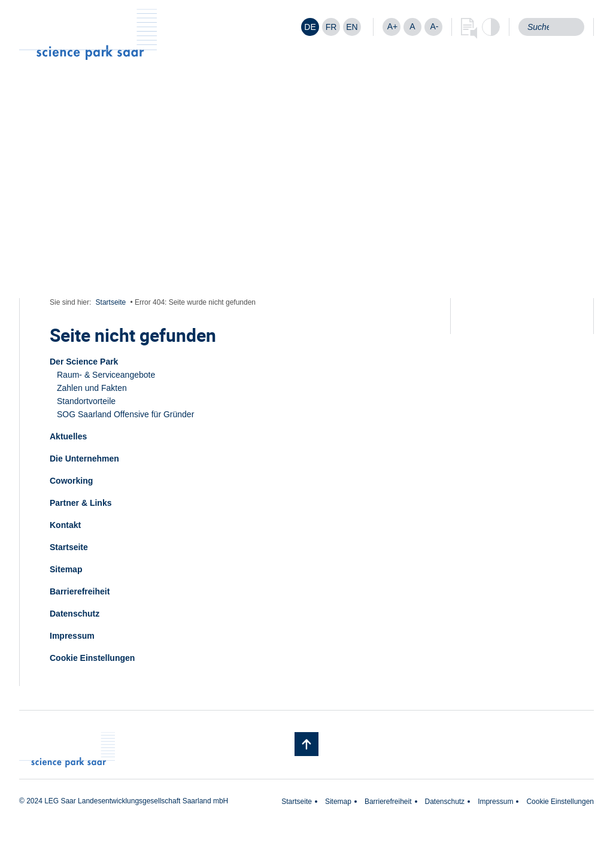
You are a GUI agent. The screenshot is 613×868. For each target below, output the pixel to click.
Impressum (72, 636)
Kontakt (65, 525)
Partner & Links (81, 503)
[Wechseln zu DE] (310, 27)
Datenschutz (75, 614)
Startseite (111, 302)
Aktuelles (68, 436)
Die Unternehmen (84, 459)
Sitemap (66, 569)
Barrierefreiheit (80, 591)
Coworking (71, 481)
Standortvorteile (86, 401)
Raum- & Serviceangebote (106, 375)
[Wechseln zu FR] (331, 27)
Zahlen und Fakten (92, 388)
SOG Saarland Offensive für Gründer (125, 414)
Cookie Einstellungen (92, 658)
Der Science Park (84, 362)
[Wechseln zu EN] (352, 27)
